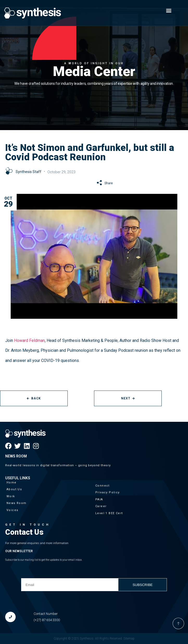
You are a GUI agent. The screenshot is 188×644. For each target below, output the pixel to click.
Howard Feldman (29, 340)
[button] (169, 10)
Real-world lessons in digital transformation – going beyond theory (58, 465)
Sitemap (129, 639)
